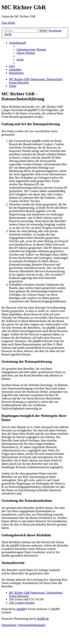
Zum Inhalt (8, 23)
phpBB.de (43, 619)
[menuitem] (31, 49)
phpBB (21, 609)
